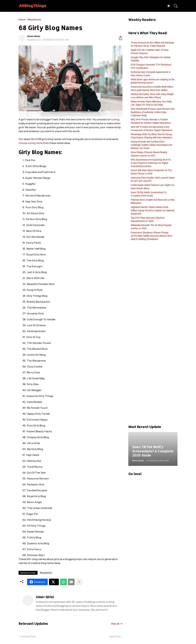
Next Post (115, 636)
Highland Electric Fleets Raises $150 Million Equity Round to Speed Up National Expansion (152, 210)
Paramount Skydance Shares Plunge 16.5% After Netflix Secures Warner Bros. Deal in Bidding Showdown (152, 236)
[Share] (119, 38)
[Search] (174, 6)
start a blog (113, 119)
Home (22, 19)
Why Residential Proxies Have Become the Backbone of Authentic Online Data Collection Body (153, 112)
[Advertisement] (153, 334)
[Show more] (79, 582)
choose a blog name (31, 143)
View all (115, 624)
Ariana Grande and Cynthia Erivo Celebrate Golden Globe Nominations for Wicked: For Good (152, 145)
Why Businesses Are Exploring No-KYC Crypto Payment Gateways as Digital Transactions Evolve (151, 163)
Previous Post (28, 636)
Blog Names (34, 19)
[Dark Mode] (167, 6)
